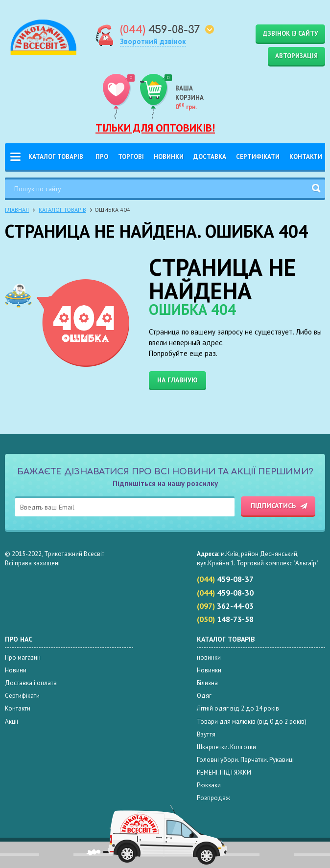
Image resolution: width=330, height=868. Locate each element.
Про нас (102, 161)
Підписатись (273, 506)
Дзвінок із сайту (290, 33)
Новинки (169, 157)
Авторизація (296, 56)
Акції (12, 722)
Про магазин (23, 657)
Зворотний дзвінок (153, 41)
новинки (209, 657)
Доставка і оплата (210, 161)
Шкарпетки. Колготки (226, 747)
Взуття (206, 734)
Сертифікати (258, 157)
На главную (177, 380)
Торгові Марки (131, 161)
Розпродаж (213, 798)
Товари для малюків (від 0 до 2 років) (252, 722)
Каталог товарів (56, 157)
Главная (17, 210)
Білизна (207, 683)
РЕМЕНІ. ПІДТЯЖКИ (224, 772)
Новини (16, 670)
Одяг (204, 696)
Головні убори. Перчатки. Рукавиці (245, 760)
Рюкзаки (209, 785)
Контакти (306, 157)
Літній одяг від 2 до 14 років (238, 708)
